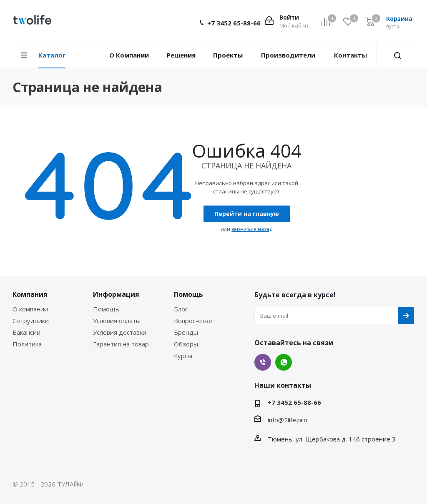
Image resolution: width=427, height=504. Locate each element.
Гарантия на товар (121, 344)
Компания (30, 294)
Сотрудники (31, 321)
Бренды (186, 332)
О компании (30, 309)
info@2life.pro (288, 420)
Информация (116, 294)
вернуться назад (252, 229)
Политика (27, 344)
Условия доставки (120, 332)
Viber (263, 362)
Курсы (183, 356)
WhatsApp (284, 362)
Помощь (106, 309)
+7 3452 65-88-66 (234, 23)
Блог (181, 309)
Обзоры (186, 344)
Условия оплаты (117, 321)
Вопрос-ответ (195, 321)
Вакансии (26, 332)
